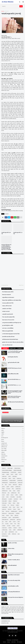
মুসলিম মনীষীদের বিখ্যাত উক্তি (13, 374)
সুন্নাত (6, 532)
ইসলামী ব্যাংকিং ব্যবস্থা (13, 483)
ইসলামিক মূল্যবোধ (12, 438)
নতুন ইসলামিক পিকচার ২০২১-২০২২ (14, 385)
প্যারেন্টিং (17, 505)
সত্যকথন (12, 462)
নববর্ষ (21, 499)
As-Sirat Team (15, 640)
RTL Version (20, 642)
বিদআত (15, 509)
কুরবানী (8, 487)
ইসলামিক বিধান (20, 481)
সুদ (3, 532)
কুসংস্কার (12, 487)
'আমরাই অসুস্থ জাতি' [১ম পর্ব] (18, 233)
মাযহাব (3, 516)
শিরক (19, 524)
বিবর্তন (19, 509)
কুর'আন (3, 487)
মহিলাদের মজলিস (11, 513)
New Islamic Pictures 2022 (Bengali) (12, 421)
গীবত (13, 489)
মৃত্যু (3, 522)
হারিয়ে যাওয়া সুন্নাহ (5, 536)
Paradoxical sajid (5, 472)
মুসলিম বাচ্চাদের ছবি (5, 520)
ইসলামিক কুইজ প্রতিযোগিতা (13, 357)
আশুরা (9, 476)
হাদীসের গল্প (14, 534)
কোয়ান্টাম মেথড (18, 487)
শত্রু (3, 524)
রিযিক (10, 522)
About (9, 642)
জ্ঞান (9, 493)
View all (22, 221)
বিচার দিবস (10, 509)
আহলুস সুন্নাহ (14, 476)
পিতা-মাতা (12, 505)
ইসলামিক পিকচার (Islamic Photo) (15, 368)
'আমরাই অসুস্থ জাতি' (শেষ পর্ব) (6, 233)
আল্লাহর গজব (4, 476)
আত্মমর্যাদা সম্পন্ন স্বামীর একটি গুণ (14, 560)
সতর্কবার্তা (4, 526)
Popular (5, 348)
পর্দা (8, 505)
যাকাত (6, 522)
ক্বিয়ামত (12, 441)
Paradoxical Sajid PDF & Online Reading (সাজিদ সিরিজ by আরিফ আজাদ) (15, 392)
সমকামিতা (10, 528)
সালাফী (14, 530)
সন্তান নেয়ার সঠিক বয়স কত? (7, 345)
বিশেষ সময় (7, 511)
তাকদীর (16, 495)
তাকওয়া (12, 495)
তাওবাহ (3, 495)
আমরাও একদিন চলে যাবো (7, 306)
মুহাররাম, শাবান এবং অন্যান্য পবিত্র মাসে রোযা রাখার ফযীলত (13, 342)
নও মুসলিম (10, 499)
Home (3, 11)
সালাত (10, 530)
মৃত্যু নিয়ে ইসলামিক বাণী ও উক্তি (13, 363)
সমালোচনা (7, 11)
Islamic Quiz (12, 348)
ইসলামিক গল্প (19, 479)
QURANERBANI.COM (5, 621)
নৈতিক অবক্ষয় (4, 503)
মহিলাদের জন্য (12, 460)
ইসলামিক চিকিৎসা (5, 481)
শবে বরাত (7, 524)
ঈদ (3, 485)
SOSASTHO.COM (5, 623)
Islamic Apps (10, 468)
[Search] (10, 6)
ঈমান (6, 485)
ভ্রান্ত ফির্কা (12, 458)
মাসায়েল (7, 516)
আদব (12, 436)
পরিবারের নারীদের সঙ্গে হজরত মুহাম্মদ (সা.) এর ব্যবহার (15, 555)
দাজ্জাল (7, 497)
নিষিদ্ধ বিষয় (12, 454)
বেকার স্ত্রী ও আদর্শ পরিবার (7, 309)
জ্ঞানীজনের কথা (12, 447)
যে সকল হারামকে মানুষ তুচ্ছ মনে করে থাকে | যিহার (11, 334)
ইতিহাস (10, 479)
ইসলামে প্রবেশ (20, 483)
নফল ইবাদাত (16, 499)
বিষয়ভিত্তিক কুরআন (14, 511)
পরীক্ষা (18, 503)
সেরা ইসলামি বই (11, 532)
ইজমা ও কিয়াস (4, 479)
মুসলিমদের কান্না (12, 520)
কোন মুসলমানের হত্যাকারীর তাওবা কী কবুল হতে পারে (12, 323)
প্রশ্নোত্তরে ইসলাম (12, 456)
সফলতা (18, 526)
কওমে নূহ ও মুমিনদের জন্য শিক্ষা (8, 303)
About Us (4, 468)
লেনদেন (14, 522)
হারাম (19, 534)
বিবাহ (3, 511)
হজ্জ (16, 532)
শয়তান (11, 524)
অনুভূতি (12, 432)
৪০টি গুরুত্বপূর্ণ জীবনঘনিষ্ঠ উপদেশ (14, 592)
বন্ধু (21, 507)
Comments (20, 348)
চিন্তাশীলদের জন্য (12, 445)
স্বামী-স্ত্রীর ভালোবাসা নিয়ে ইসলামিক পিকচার (10, 339)
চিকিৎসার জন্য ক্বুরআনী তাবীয (8, 331)
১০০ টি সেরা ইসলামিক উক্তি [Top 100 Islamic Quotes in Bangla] (15, 352)
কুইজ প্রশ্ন (20, 485)
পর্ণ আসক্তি (4, 505)
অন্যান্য (12, 474)
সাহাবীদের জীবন (20, 530)
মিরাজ (12, 516)
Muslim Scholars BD (17, 470)
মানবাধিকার (18, 513)
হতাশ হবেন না (4, 534)
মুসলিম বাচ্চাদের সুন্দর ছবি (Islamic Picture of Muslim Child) (14, 397)
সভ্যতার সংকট (4, 528)
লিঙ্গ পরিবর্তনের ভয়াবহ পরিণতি (8, 292)
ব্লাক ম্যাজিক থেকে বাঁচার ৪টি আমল (8, 337)
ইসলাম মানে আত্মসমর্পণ (7, 295)
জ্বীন (19, 493)
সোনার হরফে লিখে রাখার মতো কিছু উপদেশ (15, 597)
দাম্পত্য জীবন (13, 497)
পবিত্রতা (10, 503)
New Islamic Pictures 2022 (8, 320)
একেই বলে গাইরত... (11, 549)
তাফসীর (21, 495)
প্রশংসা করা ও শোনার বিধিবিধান (8, 328)
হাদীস (9, 534)
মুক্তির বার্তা (16, 516)
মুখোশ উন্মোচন (4, 518)
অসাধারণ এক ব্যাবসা (6, 311)
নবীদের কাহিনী (12, 451)
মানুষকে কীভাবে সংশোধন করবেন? (8, 298)
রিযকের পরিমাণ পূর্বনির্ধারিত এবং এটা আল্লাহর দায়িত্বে (12, 300)
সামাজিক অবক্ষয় (5, 530)
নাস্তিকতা (12, 452)
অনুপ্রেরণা (12, 429)
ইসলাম (14, 479)
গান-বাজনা (8, 489)
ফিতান (18, 507)
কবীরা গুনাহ (15, 485)
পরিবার (14, 503)
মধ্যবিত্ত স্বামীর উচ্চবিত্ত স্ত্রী (12, 565)
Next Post (21, 285)
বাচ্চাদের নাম (4, 509)
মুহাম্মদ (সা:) (19, 520)
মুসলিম (10, 518)
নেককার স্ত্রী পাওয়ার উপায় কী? (8, 314)
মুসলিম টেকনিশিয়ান (16, 518)
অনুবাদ (12, 430)
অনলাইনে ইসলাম (13, 472)
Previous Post (5, 285)
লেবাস (19, 522)
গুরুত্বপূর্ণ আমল (12, 443)
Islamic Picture (17, 468)
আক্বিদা (12, 434)
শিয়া (15, 524)
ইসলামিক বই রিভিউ (13, 481)
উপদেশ (12, 440)
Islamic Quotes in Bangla (7, 470)
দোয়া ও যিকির (12, 449)
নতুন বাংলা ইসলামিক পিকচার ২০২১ (14, 380)
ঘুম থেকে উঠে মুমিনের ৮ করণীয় (8, 325)
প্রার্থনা (10, 507)
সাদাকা (20, 528)
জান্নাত (14, 491)
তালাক (3, 497)
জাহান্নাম (18, 491)
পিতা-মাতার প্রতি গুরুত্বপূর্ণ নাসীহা (8, 317)
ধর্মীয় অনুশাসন (4, 499)
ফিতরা (14, 507)
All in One (14, 642)
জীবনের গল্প (4, 493)
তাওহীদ (8, 495)
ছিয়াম (10, 491)
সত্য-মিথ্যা (9, 526)
